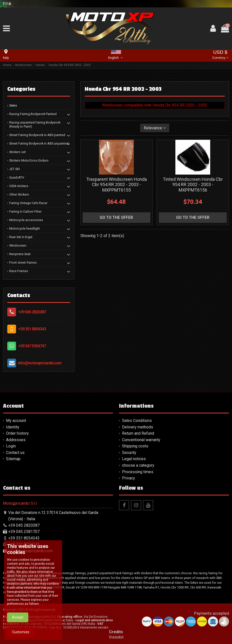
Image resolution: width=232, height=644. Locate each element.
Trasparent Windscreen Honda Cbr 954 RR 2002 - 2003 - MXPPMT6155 (117, 185)
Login (11, 446)
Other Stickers (19, 194)
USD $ (220, 55)
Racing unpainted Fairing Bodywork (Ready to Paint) (35, 124)
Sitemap (13, 459)
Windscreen (18, 245)
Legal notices (134, 459)
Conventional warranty (141, 440)
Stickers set (18, 152)
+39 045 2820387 (32, 312)
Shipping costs (135, 446)
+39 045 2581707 (24, 532)
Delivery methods (138, 427)
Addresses (16, 440)
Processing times (138, 472)
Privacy (129, 478)
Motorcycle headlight (25, 228)
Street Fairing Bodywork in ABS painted (37, 135)
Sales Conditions (137, 421)
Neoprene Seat (20, 254)
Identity (13, 427)
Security (129, 453)
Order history (17, 433)
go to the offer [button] (116, 217)
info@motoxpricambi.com (40, 363)
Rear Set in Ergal (21, 237)
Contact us (15, 453)
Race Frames (19, 271)
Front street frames (23, 262)
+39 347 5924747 (32, 346)
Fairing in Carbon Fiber (25, 211)
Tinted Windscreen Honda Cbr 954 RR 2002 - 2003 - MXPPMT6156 (193, 185)
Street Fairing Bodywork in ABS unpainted (39, 143)
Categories (21, 89)
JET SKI (15, 169)
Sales (13, 105)
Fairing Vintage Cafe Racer (28, 203)
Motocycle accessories (26, 220)
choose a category (138, 465)
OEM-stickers (19, 186)
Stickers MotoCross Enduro (29, 160)
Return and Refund (138, 433)
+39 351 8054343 (32, 329)
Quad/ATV (17, 177)
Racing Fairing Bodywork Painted (33, 114)
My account (16, 421)
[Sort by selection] (155, 128)
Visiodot (116, 637)
